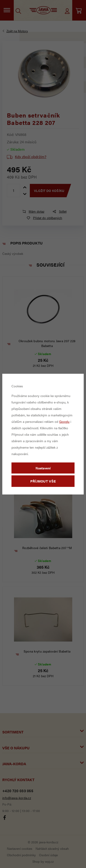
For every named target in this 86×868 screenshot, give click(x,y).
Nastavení (43, 468)
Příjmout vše (43, 481)
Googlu (64, 421)
